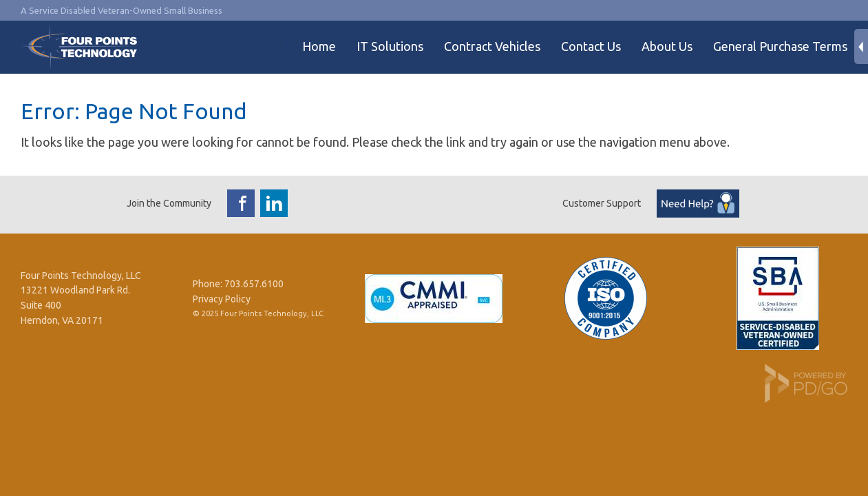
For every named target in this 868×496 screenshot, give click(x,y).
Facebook (241, 203)
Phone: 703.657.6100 (238, 284)
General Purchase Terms (780, 46)
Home (319, 46)
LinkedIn (274, 203)
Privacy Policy (222, 299)
